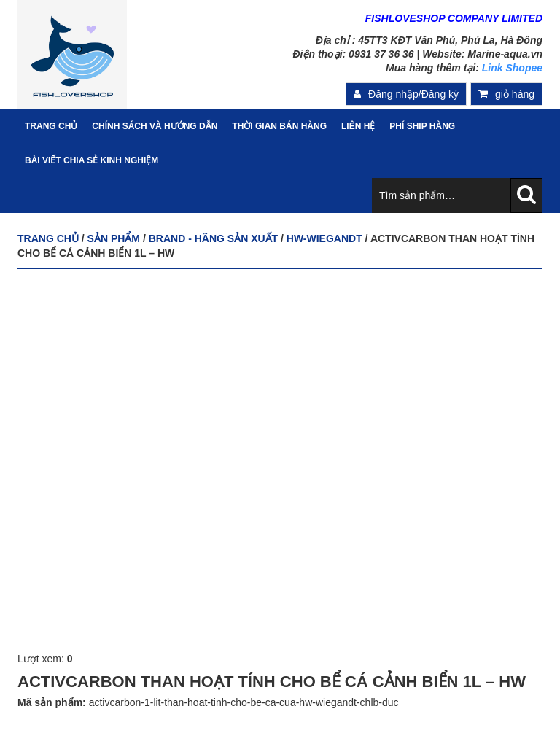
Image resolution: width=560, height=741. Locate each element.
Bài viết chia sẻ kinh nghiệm (92, 160)
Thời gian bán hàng (279, 126)
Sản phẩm (114, 238)
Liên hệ (358, 126)
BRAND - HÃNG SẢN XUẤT (213, 238)
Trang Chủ (51, 126)
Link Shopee (512, 68)
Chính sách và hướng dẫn (155, 126)
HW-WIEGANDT (324, 238)
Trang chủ (48, 238)
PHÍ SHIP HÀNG (422, 126)
